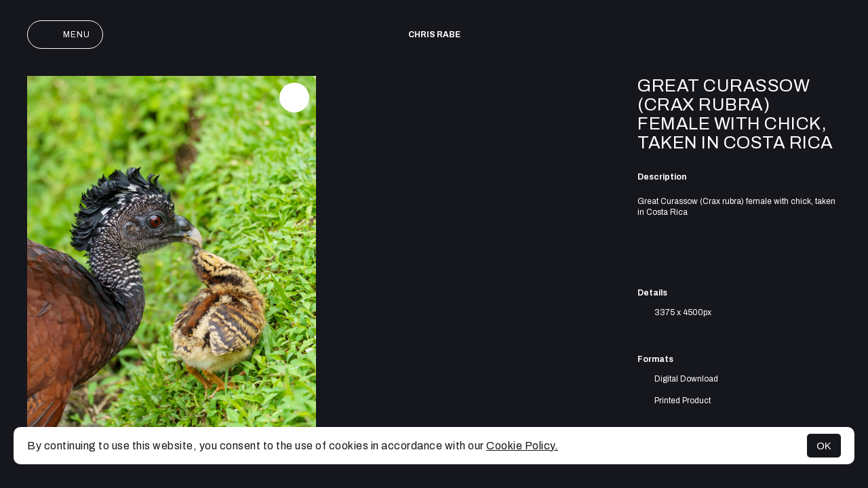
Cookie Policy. (522, 446)
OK (824, 446)
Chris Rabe (434, 35)
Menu (65, 35)
